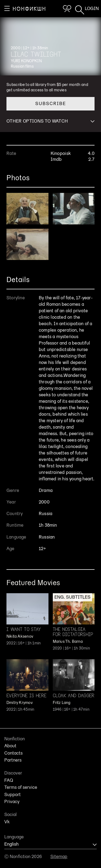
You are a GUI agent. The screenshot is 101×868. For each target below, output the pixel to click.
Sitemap (59, 857)
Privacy (12, 802)
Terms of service (21, 787)
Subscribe (51, 104)
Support (13, 795)
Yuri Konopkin (26, 61)
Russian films (22, 66)
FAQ (9, 780)
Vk (7, 822)
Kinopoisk (61, 153)
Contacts (13, 753)
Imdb (56, 159)
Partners (13, 760)
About (10, 746)
